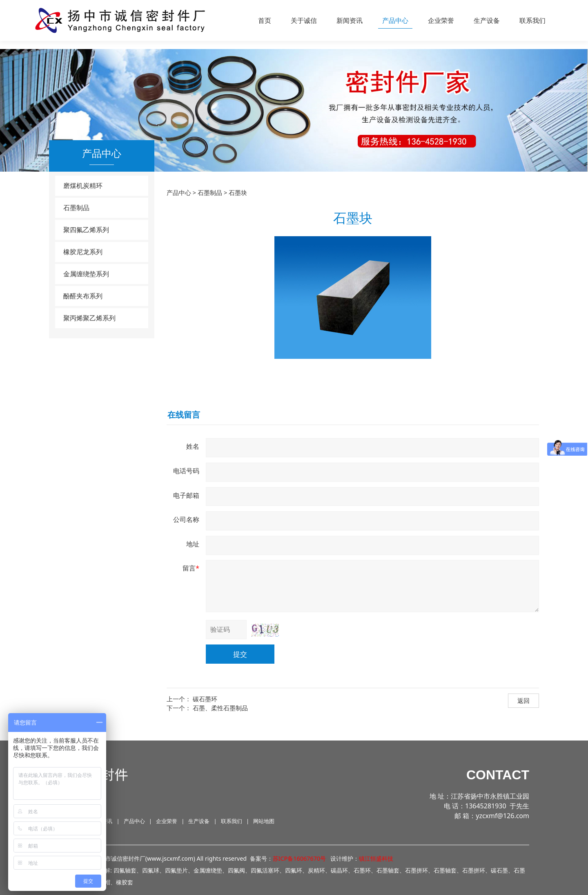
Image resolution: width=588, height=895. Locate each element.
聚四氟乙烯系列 (86, 230)
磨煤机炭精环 (83, 186)
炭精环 (316, 870)
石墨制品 (76, 208)
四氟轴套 (125, 870)
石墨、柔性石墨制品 (220, 708)
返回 (523, 700)
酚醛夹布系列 (83, 296)
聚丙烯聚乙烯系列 (89, 318)
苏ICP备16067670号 (300, 858)
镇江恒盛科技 (376, 858)
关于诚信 (304, 20)
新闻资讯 (350, 20)
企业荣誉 (441, 20)
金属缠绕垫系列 (86, 274)
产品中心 (395, 20)
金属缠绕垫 (208, 870)
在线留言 (184, 415)
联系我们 (532, 20)
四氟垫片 (176, 870)
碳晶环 (339, 870)
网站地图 (264, 821)
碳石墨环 (205, 699)
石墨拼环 (474, 870)
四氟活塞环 (265, 870)
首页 (265, 20)
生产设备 (487, 20)
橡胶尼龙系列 (83, 252)
